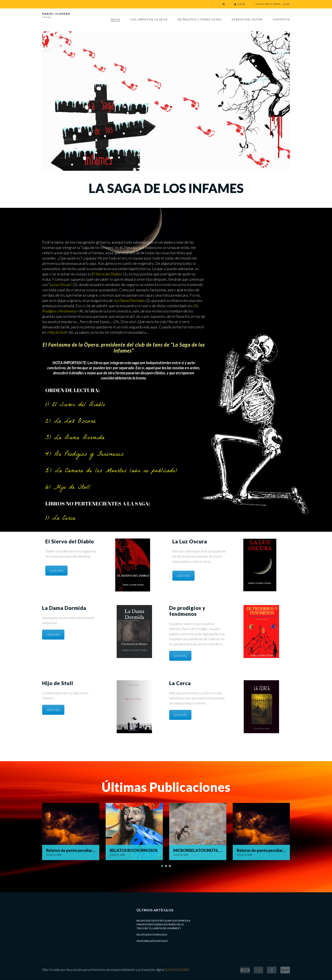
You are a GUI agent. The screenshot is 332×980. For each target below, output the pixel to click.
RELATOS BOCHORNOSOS (152, 935)
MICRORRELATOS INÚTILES (152, 941)
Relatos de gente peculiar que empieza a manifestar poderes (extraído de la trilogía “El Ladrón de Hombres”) (163, 924)
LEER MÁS (56, 571)
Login (241, 4)
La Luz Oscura (60, 285)
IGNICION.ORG (177, 970)
